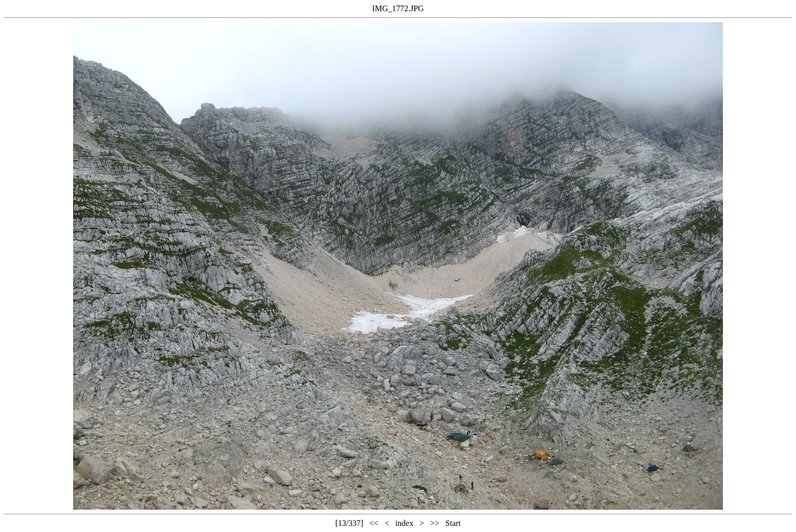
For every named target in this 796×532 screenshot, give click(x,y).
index (405, 523)
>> (435, 523)
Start (453, 523)
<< (374, 523)
